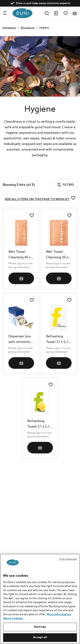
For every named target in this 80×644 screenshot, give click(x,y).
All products (28, 28)
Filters (15, 173)
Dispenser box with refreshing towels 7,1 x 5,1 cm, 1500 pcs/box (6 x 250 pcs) (21, 340)
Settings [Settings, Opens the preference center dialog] (40, 627)
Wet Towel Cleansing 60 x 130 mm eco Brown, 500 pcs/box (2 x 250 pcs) (21, 255)
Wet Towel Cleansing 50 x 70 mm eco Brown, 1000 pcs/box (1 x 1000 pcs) (57, 255)
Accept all (40, 637)
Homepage (9, 28)
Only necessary (68, 559)
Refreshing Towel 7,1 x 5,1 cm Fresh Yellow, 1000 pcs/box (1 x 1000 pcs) (57, 340)
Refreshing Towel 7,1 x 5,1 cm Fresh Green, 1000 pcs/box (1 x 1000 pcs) (40, 424)
